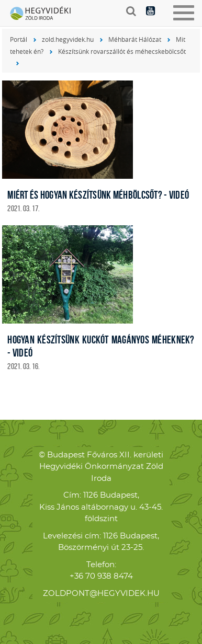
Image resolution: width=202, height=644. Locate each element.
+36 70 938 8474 (101, 576)
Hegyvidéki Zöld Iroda (44, 14)
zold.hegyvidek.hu (68, 39)
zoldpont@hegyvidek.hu (101, 594)
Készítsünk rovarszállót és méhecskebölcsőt (122, 51)
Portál (19, 39)
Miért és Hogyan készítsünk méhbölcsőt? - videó (98, 195)
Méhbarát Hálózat (135, 39)
